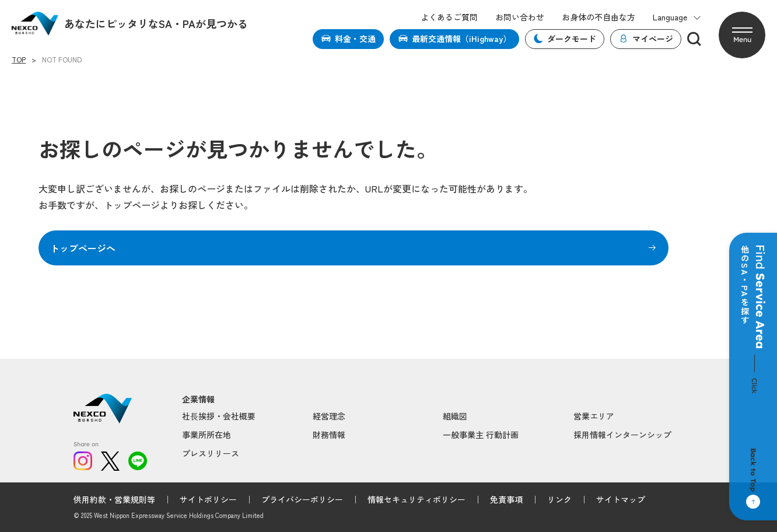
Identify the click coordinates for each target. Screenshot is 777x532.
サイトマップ (621, 499)
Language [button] (677, 17)
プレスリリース (211, 453)
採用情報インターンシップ (622, 435)
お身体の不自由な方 (598, 17)
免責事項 (506, 499)
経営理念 (329, 416)
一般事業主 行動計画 (481, 435)
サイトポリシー (208, 499)
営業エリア (594, 416)
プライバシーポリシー (302, 499)
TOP (19, 60)
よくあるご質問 (449, 17)
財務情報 (329, 435)
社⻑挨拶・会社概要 (219, 416)
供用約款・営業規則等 (114, 499)
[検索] (694, 39)
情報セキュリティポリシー (416, 499)
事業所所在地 (206, 435)
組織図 (455, 416)
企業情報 (198, 399)
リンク (559, 499)
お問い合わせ (520, 17)
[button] (742, 35)
